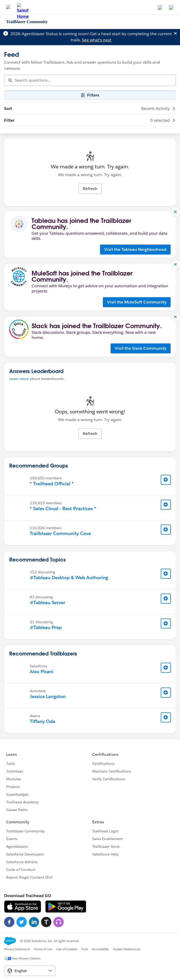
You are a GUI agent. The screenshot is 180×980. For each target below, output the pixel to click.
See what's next (97, 40)
